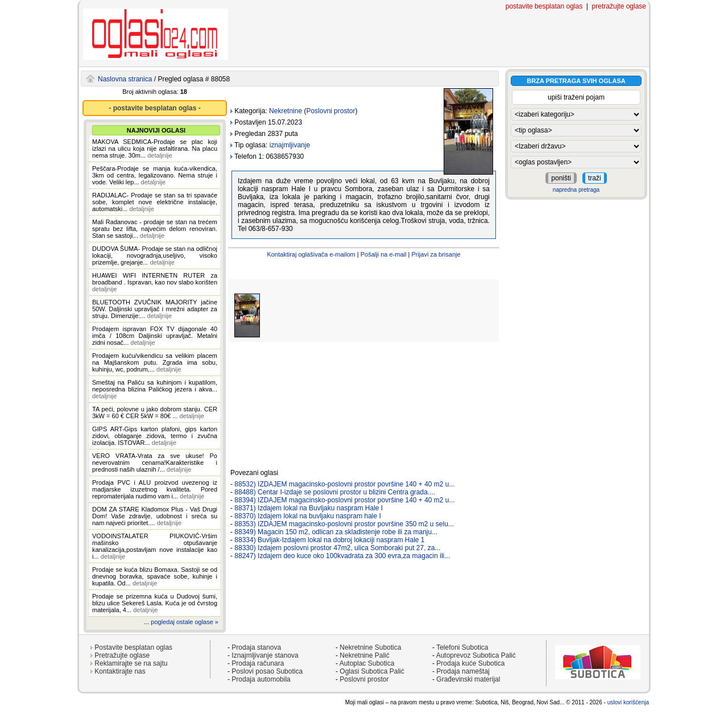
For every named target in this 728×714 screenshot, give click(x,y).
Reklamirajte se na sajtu (131, 663)
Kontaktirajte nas (120, 671)
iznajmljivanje (290, 145)
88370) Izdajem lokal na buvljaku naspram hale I (307, 516)
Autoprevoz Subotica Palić (476, 655)
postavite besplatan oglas (544, 6)
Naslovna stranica (125, 79)
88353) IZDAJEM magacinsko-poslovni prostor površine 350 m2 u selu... (344, 524)
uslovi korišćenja (628, 702)
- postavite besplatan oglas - (154, 108)
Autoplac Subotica (367, 663)
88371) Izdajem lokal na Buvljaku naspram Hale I (309, 508)
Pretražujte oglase (122, 655)
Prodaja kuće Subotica (470, 663)
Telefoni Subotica (462, 647)
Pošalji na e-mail (384, 254)
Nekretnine (286, 111)
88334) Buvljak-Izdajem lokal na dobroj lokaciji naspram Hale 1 (329, 540)
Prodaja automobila (261, 679)
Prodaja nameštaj (463, 671)
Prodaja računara (258, 663)
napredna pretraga (576, 190)
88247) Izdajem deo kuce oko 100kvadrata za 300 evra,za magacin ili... (342, 556)
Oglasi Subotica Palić (372, 671)
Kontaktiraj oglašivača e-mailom (311, 254)
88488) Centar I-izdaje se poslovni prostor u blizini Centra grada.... (335, 492)
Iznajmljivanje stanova (265, 655)
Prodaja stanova (256, 647)
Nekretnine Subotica (370, 647)
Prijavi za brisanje (436, 254)
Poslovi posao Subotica (267, 671)
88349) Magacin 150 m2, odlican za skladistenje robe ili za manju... (336, 532)
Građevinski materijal (468, 679)
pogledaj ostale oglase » (185, 622)
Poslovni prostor (330, 111)
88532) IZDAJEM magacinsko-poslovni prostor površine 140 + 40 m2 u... (344, 484)
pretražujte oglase (619, 6)
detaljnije (160, 155)
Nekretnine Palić (364, 655)
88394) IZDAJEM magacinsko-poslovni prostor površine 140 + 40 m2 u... (344, 500)
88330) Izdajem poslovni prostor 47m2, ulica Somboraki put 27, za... (337, 548)
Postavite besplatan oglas (133, 647)
